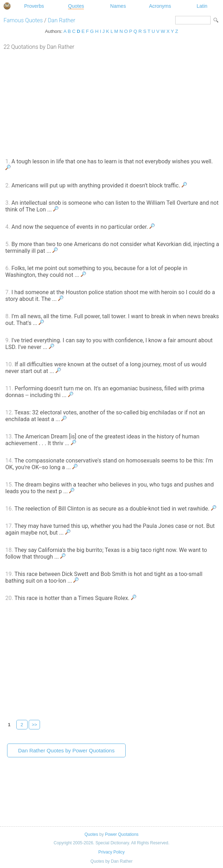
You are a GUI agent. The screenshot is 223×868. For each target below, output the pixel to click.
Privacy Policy (111, 852)
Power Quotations (122, 834)
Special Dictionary (7, 6)
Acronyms (160, 6)
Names (118, 6)
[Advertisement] (111, 103)
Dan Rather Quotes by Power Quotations (66, 750)
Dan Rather (62, 20)
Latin (202, 6)
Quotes (76, 6)
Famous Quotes (23, 20)
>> (35, 725)
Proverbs (34, 6)
